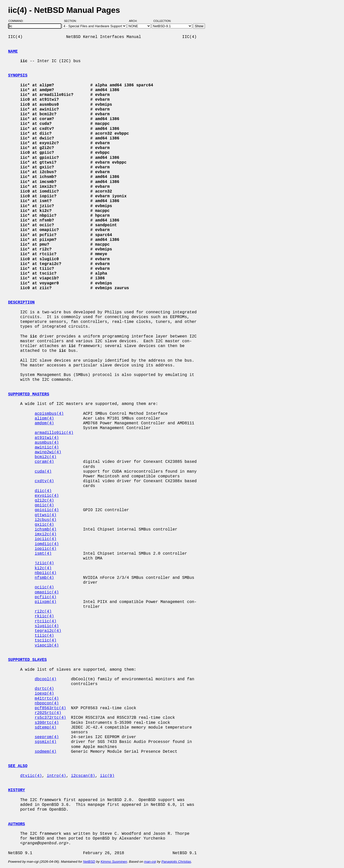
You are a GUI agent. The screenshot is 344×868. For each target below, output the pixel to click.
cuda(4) (43, 472)
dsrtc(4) (44, 689)
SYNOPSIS (18, 76)
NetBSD (89, 862)
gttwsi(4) (46, 515)
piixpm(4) (46, 602)
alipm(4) (44, 419)
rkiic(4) (44, 616)
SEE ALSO (18, 766)
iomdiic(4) (47, 544)
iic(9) (107, 776)
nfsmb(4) (44, 578)
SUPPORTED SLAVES (27, 660)
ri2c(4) (43, 612)
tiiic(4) (44, 636)
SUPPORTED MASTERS (29, 394)
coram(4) (44, 462)
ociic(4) (44, 587)
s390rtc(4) (47, 723)
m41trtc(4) (47, 699)
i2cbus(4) (46, 520)
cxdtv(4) (44, 481)
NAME (13, 52)
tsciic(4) (46, 640)
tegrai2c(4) (48, 631)
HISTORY (16, 790)
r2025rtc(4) (48, 713)
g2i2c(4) (44, 501)
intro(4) (57, 776)
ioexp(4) (44, 694)
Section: (71, 21)
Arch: (135, 21)
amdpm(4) (44, 423)
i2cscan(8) (83, 776)
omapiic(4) (47, 592)
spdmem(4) (46, 752)
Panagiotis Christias (176, 862)
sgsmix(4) (46, 742)
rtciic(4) (46, 621)
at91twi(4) (47, 438)
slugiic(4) (47, 626)
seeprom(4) (47, 737)
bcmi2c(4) (46, 457)
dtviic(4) (31, 776)
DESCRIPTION (21, 303)
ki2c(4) (43, 568)
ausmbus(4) (47, 443)
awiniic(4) (47, 447)
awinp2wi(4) (48, 452)
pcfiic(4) (46, 597)
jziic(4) (44, 563)
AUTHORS (16, 824)
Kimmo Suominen (114, 862)
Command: (18, 21)
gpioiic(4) (47, 510)
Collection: (162, 21)
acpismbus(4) (49, 414)
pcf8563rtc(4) (50, 708)
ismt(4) (43, 554)
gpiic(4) (44, 505)
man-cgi (150, 862)
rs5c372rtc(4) (50, 718)
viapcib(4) (47, 646)
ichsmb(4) (46, 530)
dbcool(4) (46, 679)
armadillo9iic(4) (54, 433)
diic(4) (43, 491)
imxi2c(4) (46, 534)
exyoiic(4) (47, 496)
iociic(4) (46, 539)
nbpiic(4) (46, 573)
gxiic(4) (44, 525)
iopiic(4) (46, 549)
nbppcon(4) (47, 703)
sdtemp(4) (46, 728)
